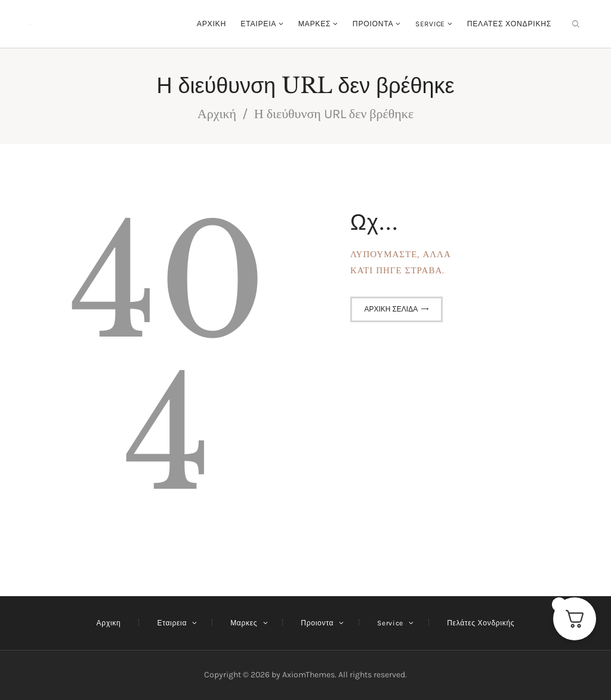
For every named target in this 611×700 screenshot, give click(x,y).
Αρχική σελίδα (391, 309)
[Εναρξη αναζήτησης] (576, 24)
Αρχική (217, 114)
